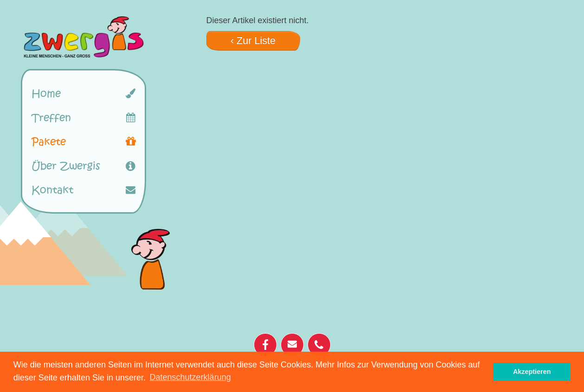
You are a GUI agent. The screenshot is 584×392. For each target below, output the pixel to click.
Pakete (49, 142)
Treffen (51, 118)
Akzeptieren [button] (532, 372)
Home (46, 94)
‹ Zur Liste (253, 41)
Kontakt (52, 190)
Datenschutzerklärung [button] (190, 377)
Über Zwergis (66, 166)
